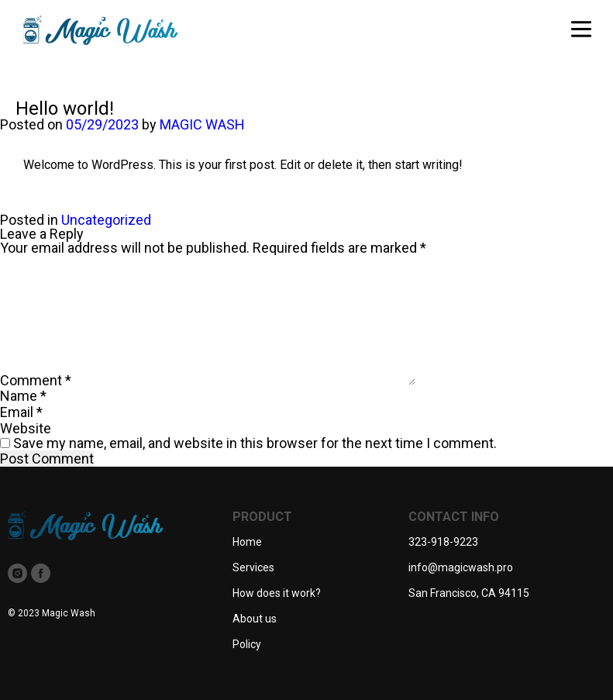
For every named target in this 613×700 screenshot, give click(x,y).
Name (23, 396)
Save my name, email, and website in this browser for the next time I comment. (255, 443)
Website (26, 428)
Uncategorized (106, 220)
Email (21, 412)
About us (255, 619)
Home (247, 542)
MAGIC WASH (202, 124)
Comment (36, 380)
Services (253, 567)
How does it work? (277, 593)
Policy (247, 644)
